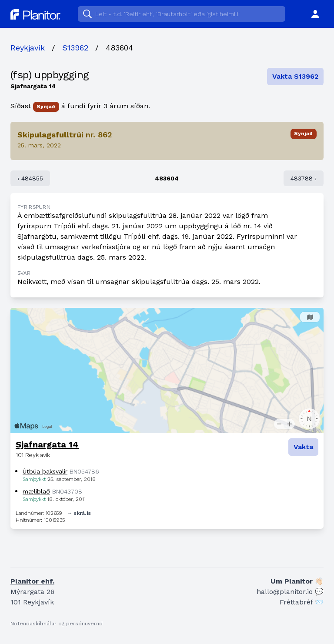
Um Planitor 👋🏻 (297, 581)
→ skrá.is (79, 513)
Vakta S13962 (295, 76)
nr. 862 (99, 135)
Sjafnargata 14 (47, 444)
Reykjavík (28, 48)
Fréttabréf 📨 (302, 602)
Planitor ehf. (32, 581)
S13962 (75, 48)
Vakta (303, 447)
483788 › (304, 178)
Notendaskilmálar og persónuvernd (57, 624)
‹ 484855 (30, 178)
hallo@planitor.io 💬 (290, 592)
